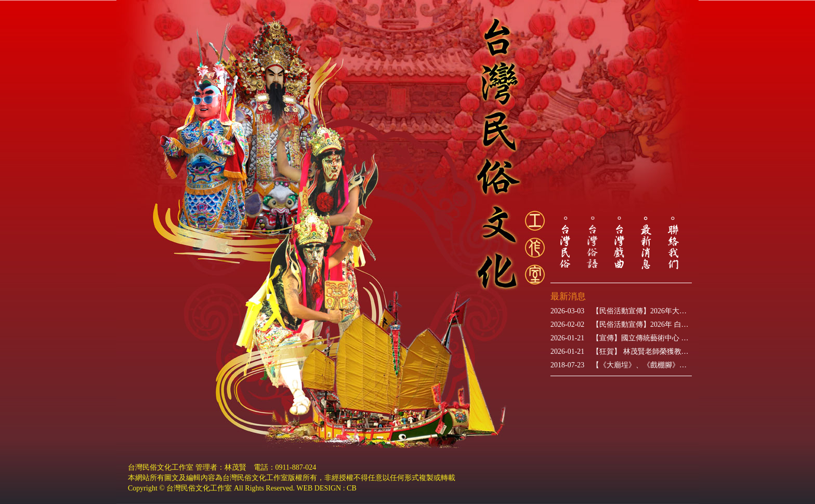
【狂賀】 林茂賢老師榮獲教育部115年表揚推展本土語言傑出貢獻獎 (621, 352)
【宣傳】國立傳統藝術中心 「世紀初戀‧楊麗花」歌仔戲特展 (621, 338)
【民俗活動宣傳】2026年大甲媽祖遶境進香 (621, 311)
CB (352, 488)
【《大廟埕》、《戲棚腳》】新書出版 (621, 365)
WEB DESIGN (319, 488)
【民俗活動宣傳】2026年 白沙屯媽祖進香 (621, 325)
